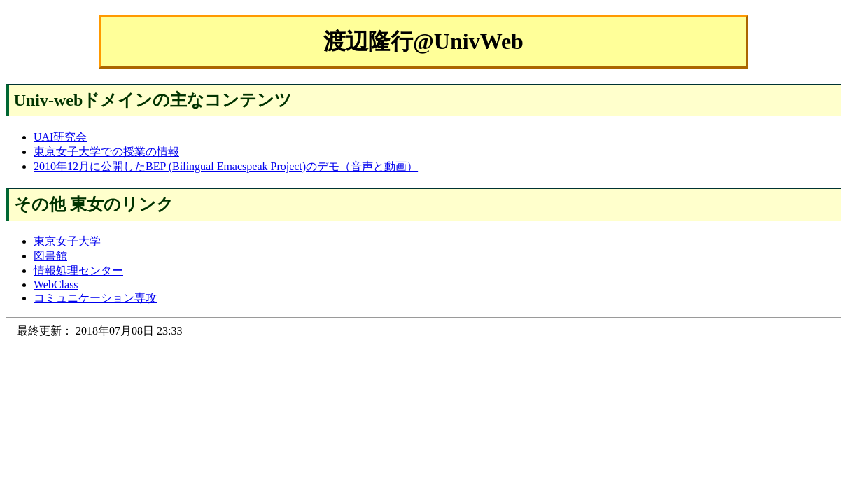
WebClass (56, 285)
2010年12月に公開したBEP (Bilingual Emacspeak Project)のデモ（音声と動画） (226, 166)
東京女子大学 (67, 241)
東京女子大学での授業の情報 (106, 152)
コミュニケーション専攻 (95, 298)
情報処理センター (78, 271)
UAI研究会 (60, 137)
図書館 (50, 256)
